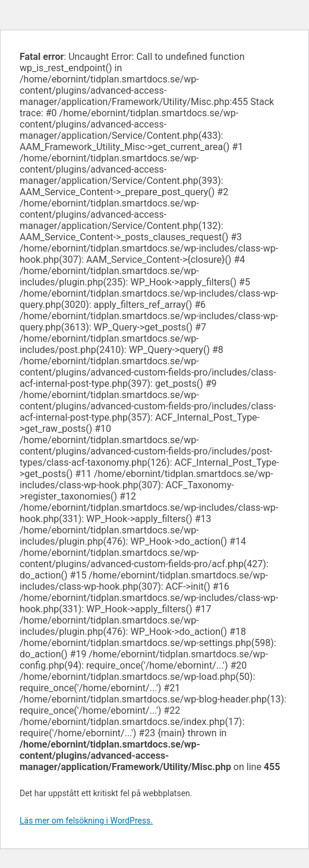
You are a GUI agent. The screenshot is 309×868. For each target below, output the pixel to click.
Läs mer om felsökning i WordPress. (86, 821)
